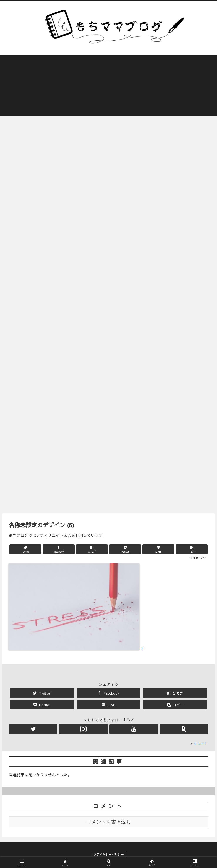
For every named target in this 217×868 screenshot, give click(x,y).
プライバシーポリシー (109, 855)
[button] (192, 549)
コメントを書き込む (108, 822)
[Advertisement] (108, 86)
